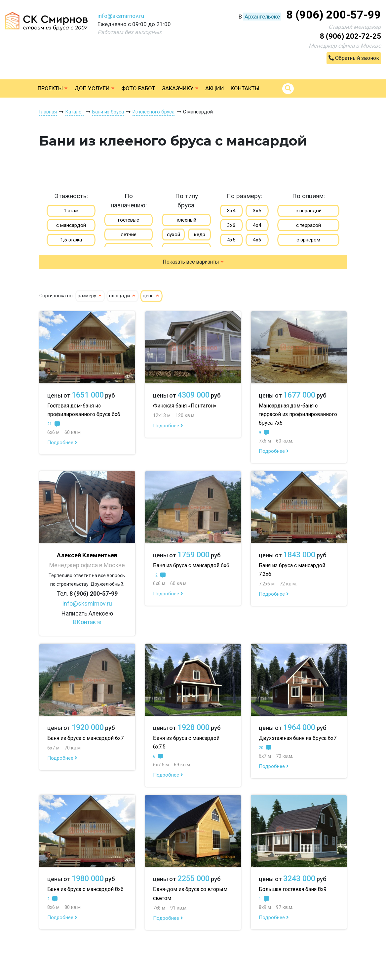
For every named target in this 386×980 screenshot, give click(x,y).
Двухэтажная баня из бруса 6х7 (298, 738)
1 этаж (71, 211)
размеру (90, 296)
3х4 (231, 211)
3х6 (231, 225)
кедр (200, 234)
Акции (215, 88)
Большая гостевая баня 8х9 (293, 889)
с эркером (308, 240)
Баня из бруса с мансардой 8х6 (85, 889)
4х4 (257, 225)
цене (151, 296)
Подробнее (62, 443)
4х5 (231, 240)
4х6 (257, 240)
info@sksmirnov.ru (121, 16)
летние (129, 234)
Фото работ (138, 88)
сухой (174, 234)
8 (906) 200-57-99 (334, 15)
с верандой (309, 211)
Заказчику (180, 88)
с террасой (309, 225)
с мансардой (71, 225)
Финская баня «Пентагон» (185, 406)
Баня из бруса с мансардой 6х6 (191, 565)
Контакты (245, 88)
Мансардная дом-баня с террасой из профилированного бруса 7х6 (298, 414)
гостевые (129, 220)
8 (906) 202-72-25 (350, 36)
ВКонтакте (87, 622)
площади (123, 296)
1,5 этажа (71, 240)
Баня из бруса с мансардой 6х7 (85, 738)
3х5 (257, 211)
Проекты (53, 88)
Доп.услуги (95, 88)
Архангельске (262, 17)
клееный (187, 220)
